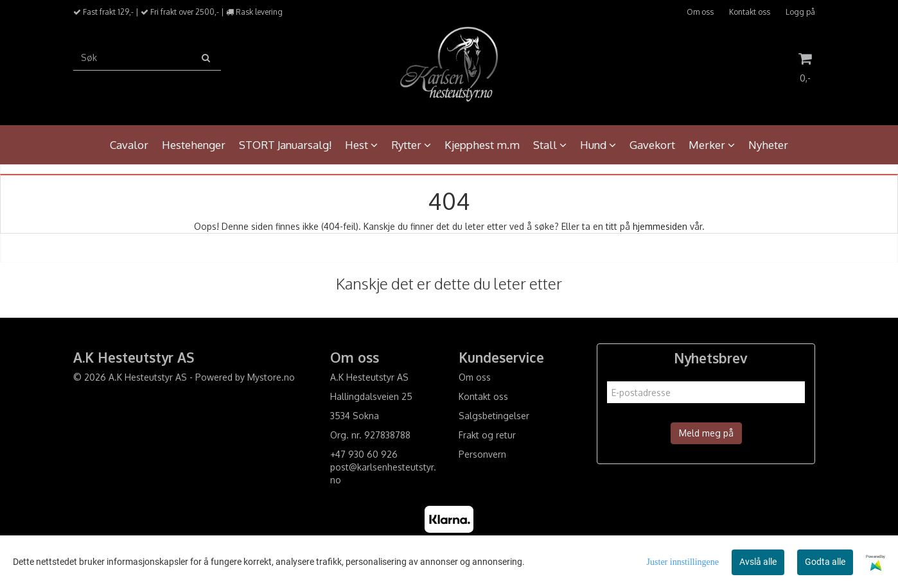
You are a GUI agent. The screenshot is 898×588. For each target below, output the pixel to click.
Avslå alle (758, 562)
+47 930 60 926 (364, 454)
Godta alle (825, 562)
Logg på (800, 12)
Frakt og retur (487, 435)
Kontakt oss (750, 12)
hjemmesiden (660, 226)
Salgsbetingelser (494, 416)
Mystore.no (271, 377)
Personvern (482, 454)
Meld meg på (706, 433)
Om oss (700, 12)
